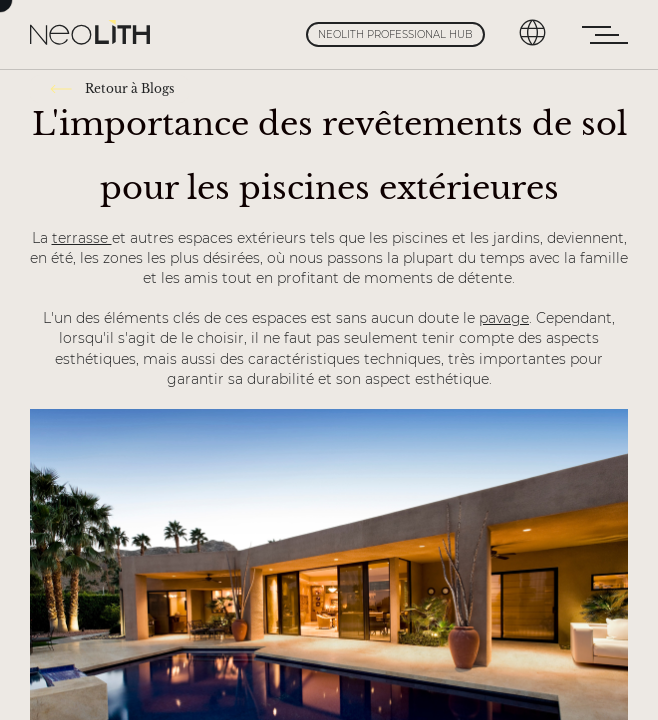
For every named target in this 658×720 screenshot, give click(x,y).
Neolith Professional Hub (395, 34)
